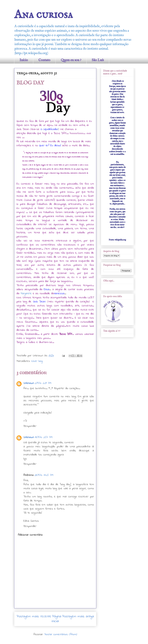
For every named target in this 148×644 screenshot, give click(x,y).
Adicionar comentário (30, 535)
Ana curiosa (43, 15)
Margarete (26, 294)
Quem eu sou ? (71, 60)
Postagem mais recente (34, 617)
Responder (30, 426)
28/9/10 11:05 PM (44, 475)
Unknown (29, 383)
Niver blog (37, 361)
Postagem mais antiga (78, 617)
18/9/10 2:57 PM (44, 437)
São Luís (98, 60)
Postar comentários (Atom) (61, 634)
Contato (44, 60)
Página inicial (56, 619)
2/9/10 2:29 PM (43, 383)
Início (24, 60)
